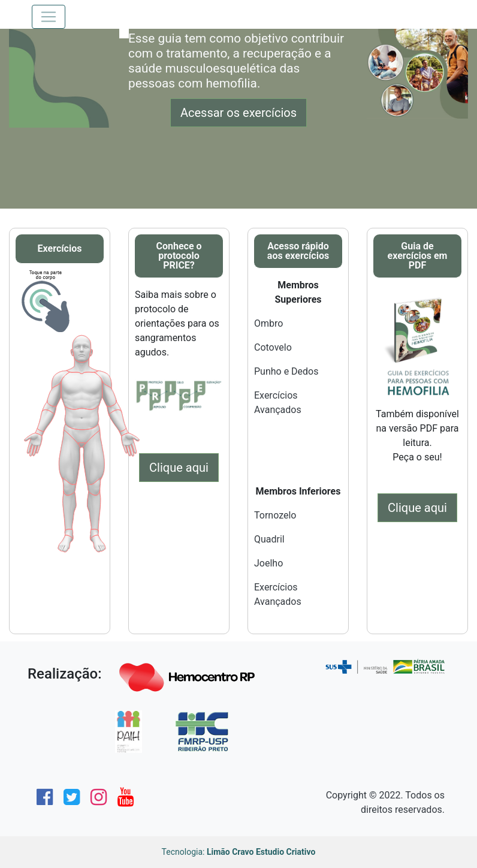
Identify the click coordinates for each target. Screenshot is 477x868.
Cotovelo (273, 347)
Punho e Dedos (286, 371)
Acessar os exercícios (238, 113)
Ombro (268, 323)
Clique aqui (179, 468)
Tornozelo (275, 515)
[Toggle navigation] (49, 17)
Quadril (269, 539)
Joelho (268, 563)
